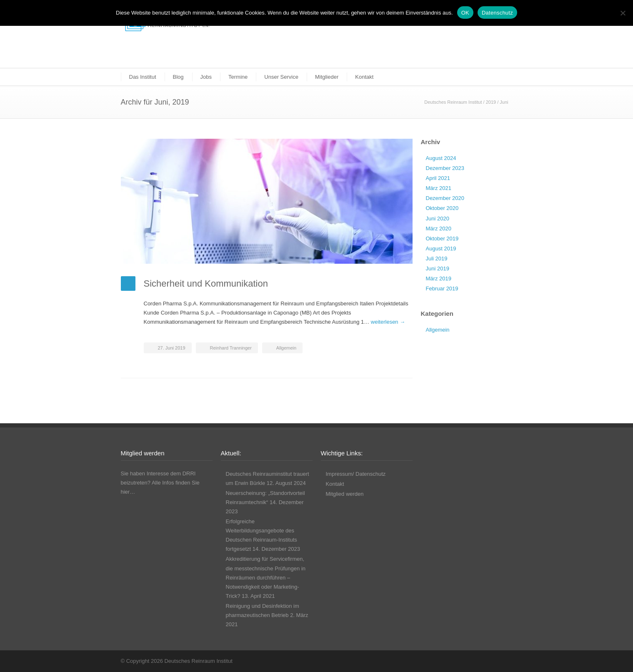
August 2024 (441, 158)
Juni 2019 (438, 269)
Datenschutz (497, 13)
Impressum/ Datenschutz (356, 474)
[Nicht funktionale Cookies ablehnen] (623, 13)
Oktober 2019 (442, 239)
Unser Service (281, 77)
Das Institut (143, 77)
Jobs (206, 77)
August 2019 (441, 249)
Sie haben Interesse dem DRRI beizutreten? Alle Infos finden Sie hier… (160, 483)
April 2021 (438, 178)
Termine (238, 77)
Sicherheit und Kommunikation (206, 284)
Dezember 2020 (445, 198)
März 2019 (439, 279)
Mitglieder (327, 77)
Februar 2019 (442, 289)
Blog (178, 77)
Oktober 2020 (442, 208)
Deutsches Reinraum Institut (453, 102)
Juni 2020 (438, 219)
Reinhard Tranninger (231, 348)
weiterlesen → (388, 322)
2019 (491, 102)
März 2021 (439, 188)
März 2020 (439, 229)
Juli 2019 (437, 259)
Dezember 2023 (445, 168)
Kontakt (364, 77)
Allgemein (286, 348)
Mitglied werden (345, 494)
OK (465, 13)
